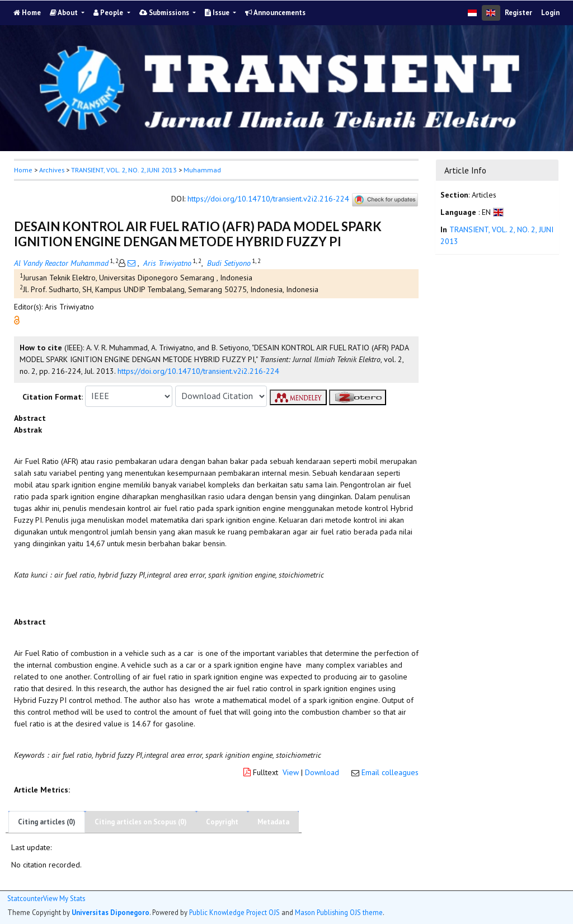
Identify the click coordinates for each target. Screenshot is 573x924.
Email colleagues (390, 772)
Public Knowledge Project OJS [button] (234, 912)
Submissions (165, 13)
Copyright (222, 822)
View (291, 772)
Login (550, 13)
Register (518, 13)
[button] (17, 319)
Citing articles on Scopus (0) (141, 822)
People (109, 13)
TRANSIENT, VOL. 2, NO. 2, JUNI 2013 (124, 170)
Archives (52, 170)
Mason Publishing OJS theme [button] (339, 912)
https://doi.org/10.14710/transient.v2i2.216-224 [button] (198, 371)
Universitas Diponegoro (111, 912)
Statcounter (25, 898)
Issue (218, 13)
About (65, 13)
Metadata (273, 822)
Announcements (275, 13)
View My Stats (64, 899)
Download (322, 772)
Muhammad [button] (202, 170)
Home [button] (23, 170)
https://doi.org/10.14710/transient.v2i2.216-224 (268, 199)
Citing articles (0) (47, 822)
